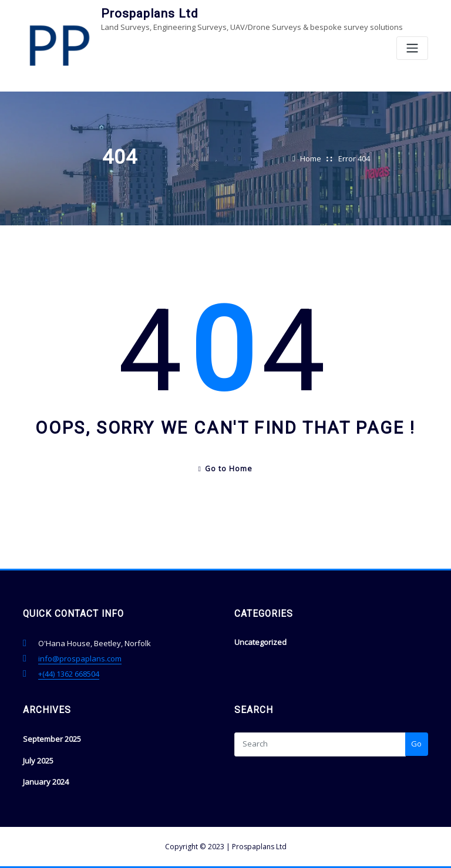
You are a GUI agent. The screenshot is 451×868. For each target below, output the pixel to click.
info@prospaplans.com (80, 658)
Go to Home (226, 469)
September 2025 (52, 739)
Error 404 (354, 158)
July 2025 (38, 761)
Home (311, 158)
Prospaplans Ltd (149, 13)
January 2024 (46, 782)
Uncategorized (260, 642)
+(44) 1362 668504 (69, 674)
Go (416, 744)
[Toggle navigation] (412, 48)
